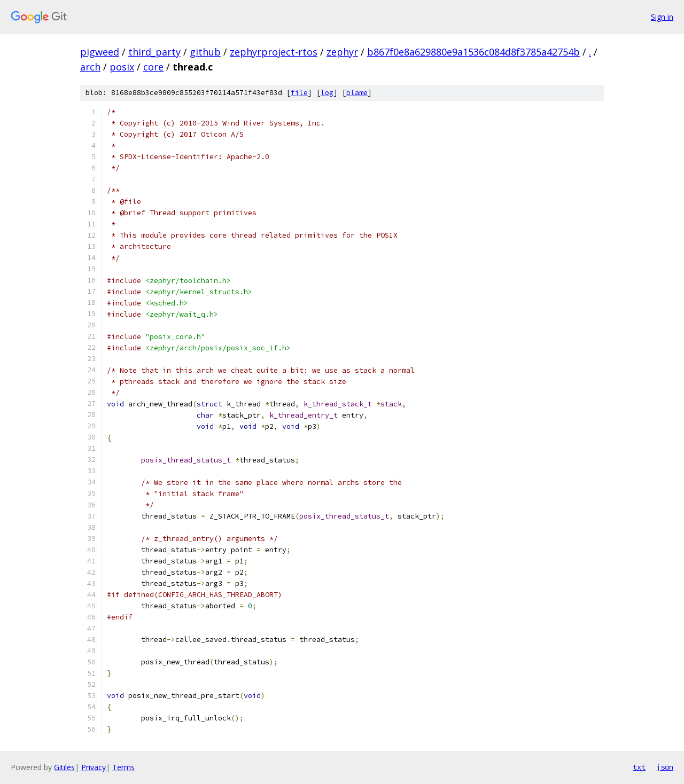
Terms (123, 767)
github (205, 52)
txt (639, 767)
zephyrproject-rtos (274, 52)
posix (122, 67)
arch (90, 67)
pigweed (100, 52)
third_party (154, 52)
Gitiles (64, 767)
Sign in (662, 17)
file (299, 93)
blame (357, 93)
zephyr (342, 52)
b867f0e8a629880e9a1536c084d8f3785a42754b (473, 52)
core (153, 67)
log (327, 93)
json (665, 767)
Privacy (94, 767)
